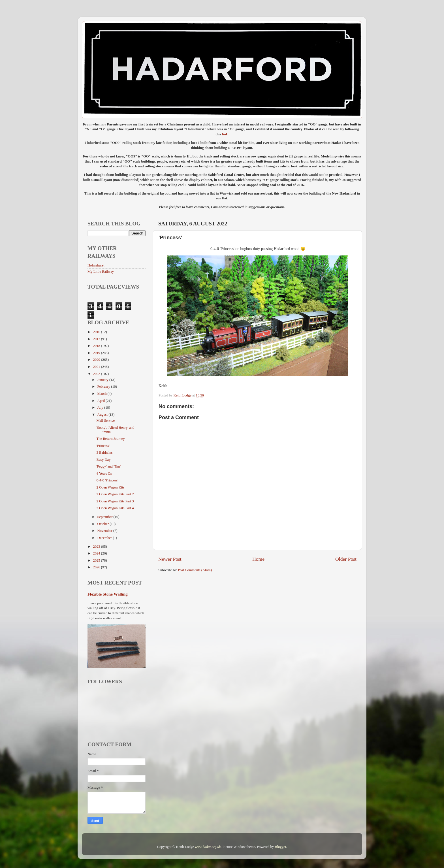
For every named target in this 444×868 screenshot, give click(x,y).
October (104, 524)
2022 (97, 374)
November (105, 531)
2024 (97, 553)
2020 (97, 360)
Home (258, 559)
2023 (97, 547)
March (103, 394)
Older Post (346, 559)
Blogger (280, 847)
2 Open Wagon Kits (110, 487)
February (104, 387)
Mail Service (105, 421)
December (105, 538)
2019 (97, 353)
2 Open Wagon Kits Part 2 (115, 494)
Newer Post (170, 559)
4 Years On (104, 474)
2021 (97, 367)
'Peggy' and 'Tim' (108, 466)
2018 (97, 346)
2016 (97, 332)
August (103, 415)
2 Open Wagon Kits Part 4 (115, 508)
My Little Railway (101, 272)
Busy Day (103, 460)
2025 (97, 560)
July (101, 408)
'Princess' (103, 446)
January (103, 380)
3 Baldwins (104, 453)
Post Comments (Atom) (195, 570)
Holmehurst (96, 265)
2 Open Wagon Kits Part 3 (115, 501)
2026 (97, 567)
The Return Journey (110, 439)
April (102, 401)
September (105, 517)
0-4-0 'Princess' (107, 480)
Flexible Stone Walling (107, 594)
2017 (97, 339)
